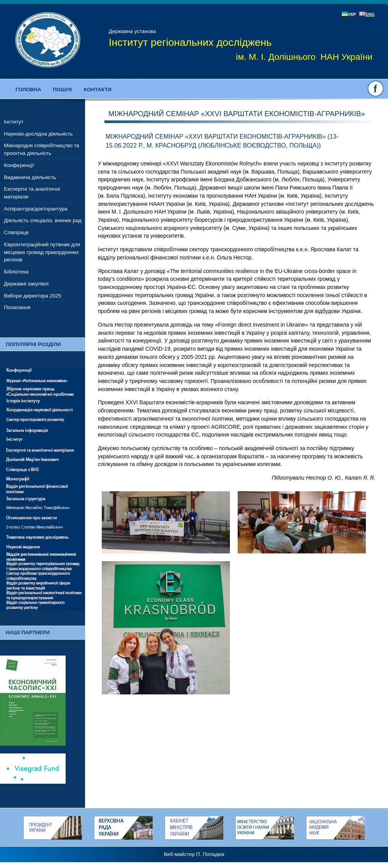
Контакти (98, 90)
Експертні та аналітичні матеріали (32, 193)
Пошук (63, 90)
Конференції (19, 165)
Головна (28, 90)
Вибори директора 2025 (33, 296)
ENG (367, 14)
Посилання (17, 307)
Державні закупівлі (26, 284)
